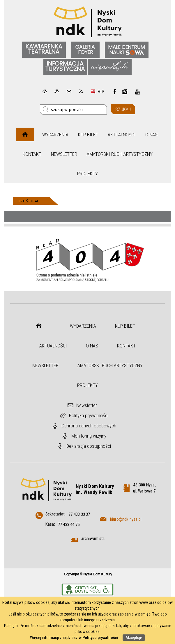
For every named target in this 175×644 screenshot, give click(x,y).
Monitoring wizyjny (89, 436)
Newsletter (64, 154)
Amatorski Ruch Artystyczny (120, 154)
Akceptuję (134, 638)
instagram (125, 92)
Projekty (87, 174)
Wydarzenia (55, 135)
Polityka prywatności (89, 415)
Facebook (115, 92)
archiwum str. (93, 538)
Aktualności (122, 135)
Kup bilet (88, 135)
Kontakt (32, 154)
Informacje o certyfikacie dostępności (87, 589)
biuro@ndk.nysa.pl (126, 519)
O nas (151, 135)
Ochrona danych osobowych (89, 426)
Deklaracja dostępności (89, 446)
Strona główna (25, 134)
